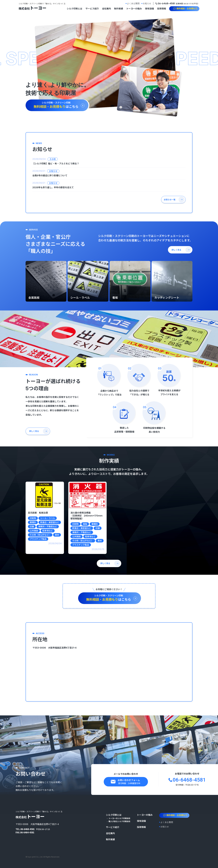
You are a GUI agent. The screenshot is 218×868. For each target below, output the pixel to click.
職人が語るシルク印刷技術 (119, 821)
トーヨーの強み (134, 9)
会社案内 (106, 9)
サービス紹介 (92, 9)
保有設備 (149, 9)
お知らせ (147, 4)
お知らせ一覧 (170, 200)
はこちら (56, 105)
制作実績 (119, 9)
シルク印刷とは (75, 9)
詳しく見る (176, 250)
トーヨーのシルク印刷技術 (119, 818)
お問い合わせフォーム (129, 782)
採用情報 (162, 9)
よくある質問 (133, 4)
